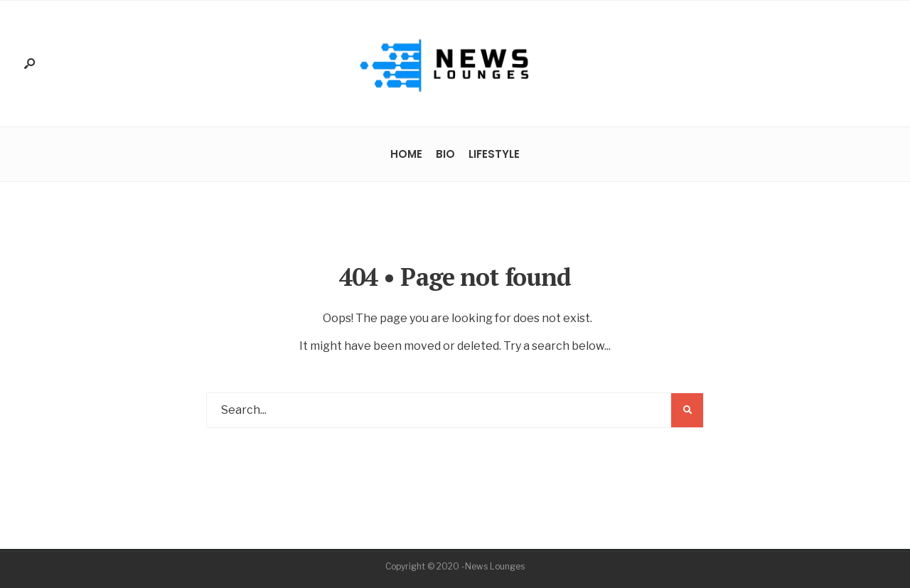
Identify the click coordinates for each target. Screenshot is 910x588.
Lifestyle (494, 154)
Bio (445, 154)
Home (406, 154)
